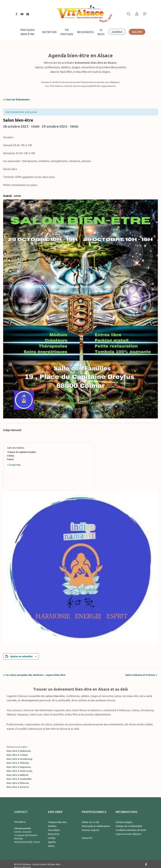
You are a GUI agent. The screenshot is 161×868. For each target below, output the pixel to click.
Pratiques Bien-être (57, 822)
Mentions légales (124, 822)
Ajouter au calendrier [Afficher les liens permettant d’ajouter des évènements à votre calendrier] (22, 656)
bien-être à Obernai (18, 783)
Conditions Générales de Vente (131, 830)
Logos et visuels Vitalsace (128, 834)
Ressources (54, 834)
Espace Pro (87, 838)
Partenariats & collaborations (96, 826)
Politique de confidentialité (129, 826)
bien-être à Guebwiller (19, 779)
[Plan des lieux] (70, 466)
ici (25, 822)
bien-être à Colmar (17, 755)
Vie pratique (54, 830)
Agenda (52, 842)
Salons (51, 846)
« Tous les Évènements (16, 99)
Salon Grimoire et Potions (141, 675)
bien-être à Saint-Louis (19, 771)
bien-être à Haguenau (19, 767)
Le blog (52, 838)
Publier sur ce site (90, 822)
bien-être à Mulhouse (19, 751)
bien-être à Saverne (18, 787)
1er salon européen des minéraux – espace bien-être (35, 675)
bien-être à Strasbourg (19, 759)
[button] (145, 14)
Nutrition (52, 826)
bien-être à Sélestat (18, 763)
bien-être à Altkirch (17, 775)
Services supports (91, 830)
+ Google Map (14, 465)
